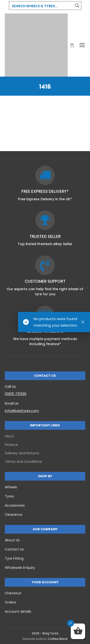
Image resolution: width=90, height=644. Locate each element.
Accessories (15, 505)
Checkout (13, 593)
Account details (18, 611)
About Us (12, 540)
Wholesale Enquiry (20, 568)
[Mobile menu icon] (82, 45)
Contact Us (14, 549)
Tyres (9, 496)
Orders (10, 602)
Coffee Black (58, 639)
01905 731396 (16, 394)
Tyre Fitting (14, 558)
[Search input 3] (41, 6)
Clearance (14, 515)
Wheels (11, 487)
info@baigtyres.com (22, 411)
